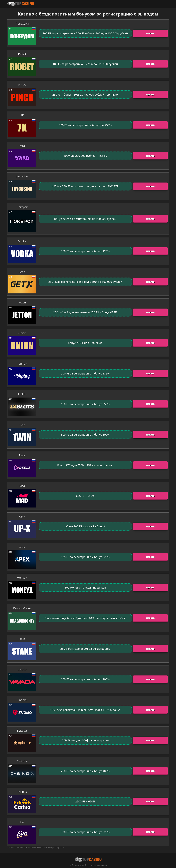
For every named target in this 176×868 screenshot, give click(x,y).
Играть (150, 33)
